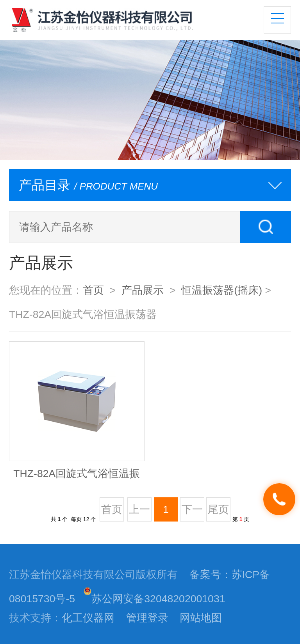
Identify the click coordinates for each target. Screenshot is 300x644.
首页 (93, 290)
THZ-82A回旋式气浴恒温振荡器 (77, 477)
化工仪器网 (88, 618)
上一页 (139, 512)
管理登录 (147, 618)
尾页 (218, 509)
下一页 (192, 512)
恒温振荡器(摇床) (222, 290)
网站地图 (201, 618)
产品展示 (143, 290)
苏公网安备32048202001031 (154, 599)
